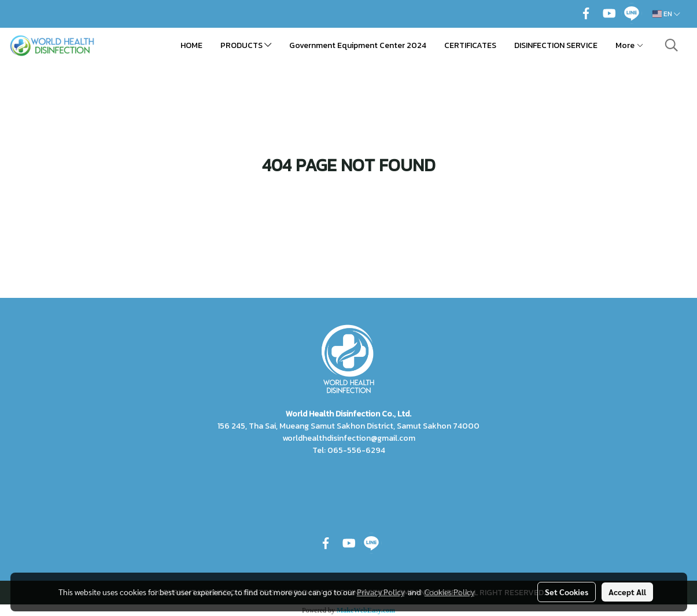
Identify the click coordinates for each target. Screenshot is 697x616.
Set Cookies (567, 592)
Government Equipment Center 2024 (358, 45)
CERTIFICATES (470, 45)
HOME (191, 45)
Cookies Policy (449, 592)
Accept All (627, 592)
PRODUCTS (246, 45)
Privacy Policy (381, 592)
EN (666, 14)
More (630, 45)
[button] (672, 45)
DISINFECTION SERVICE (556, 45)
